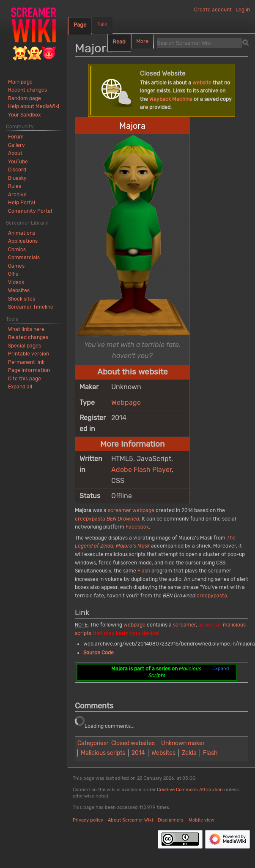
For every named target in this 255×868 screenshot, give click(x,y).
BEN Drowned (123, 519)
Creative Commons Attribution (190, 790)
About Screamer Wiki (130, 820)
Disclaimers (171, 820)
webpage (143, 510)
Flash (144, 571)
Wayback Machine (171, 99)
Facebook (137, 527)
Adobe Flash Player (141, 470)
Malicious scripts (103, 753)
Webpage (126, 403)
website (202, 83)
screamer (119, 510)
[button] (20, 387)
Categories (92, 743)
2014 (138, 753)
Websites (163, 753)
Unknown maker (183, 743)
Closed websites (133, 743)
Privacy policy (88, 820)
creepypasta (90, 519)
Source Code (99, 653)
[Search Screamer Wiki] (200, 43)
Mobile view (202, 820)
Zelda (189, 753)
